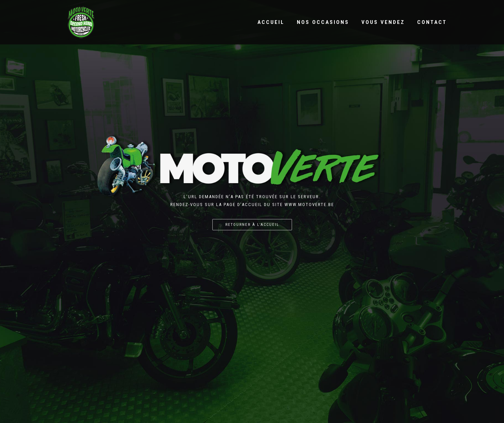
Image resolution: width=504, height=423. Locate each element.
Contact (432, 22)
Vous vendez (383, 22)
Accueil (271, 22)
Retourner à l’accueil (252, 225)
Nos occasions (323, 22)
